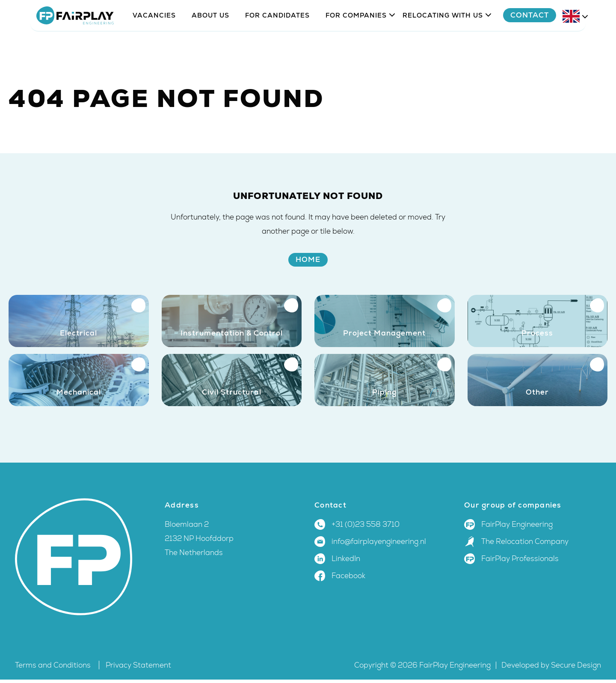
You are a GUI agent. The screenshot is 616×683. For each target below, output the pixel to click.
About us (210, 40)
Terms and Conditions (54, 669)
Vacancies (154, 40)
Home (308, 259)
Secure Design (576, 669)
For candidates (277, 40)
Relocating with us (443, 40)
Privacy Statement (138, 669)
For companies (356, 40)
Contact (551, 39)
